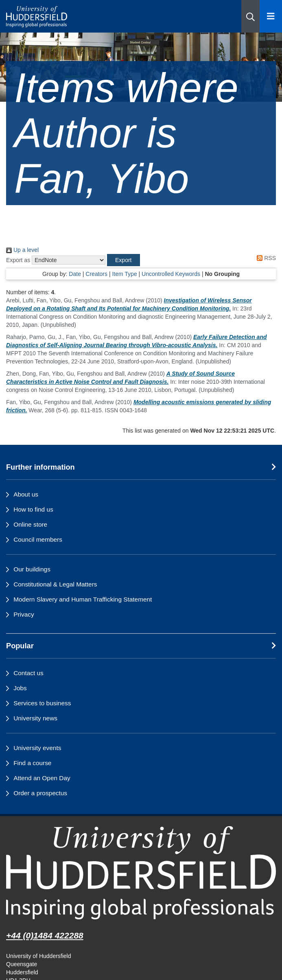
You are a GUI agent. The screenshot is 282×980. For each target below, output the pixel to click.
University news (35, 718)
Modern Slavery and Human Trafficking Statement (83, 599)
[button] (250, 16)
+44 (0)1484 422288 (45, 935)
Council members (38, 539)
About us (26, 494)
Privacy (24, 614)
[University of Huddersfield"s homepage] (141, 873)
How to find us (33, 509)
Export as (18, 260)
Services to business (42, 703)
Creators (96, 274)
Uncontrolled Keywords (171, 274)
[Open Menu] (271, 16)
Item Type (124, 274)
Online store (30, 524)
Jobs (20, 688)
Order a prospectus (40, 793)
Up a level (22, 250)
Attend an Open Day (42, 778)
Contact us (28, 673)
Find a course (32, 763)
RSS (265, 258)
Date (75, 274)
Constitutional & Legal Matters (55, 584)
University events (37, 748)
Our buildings (32, 569)
